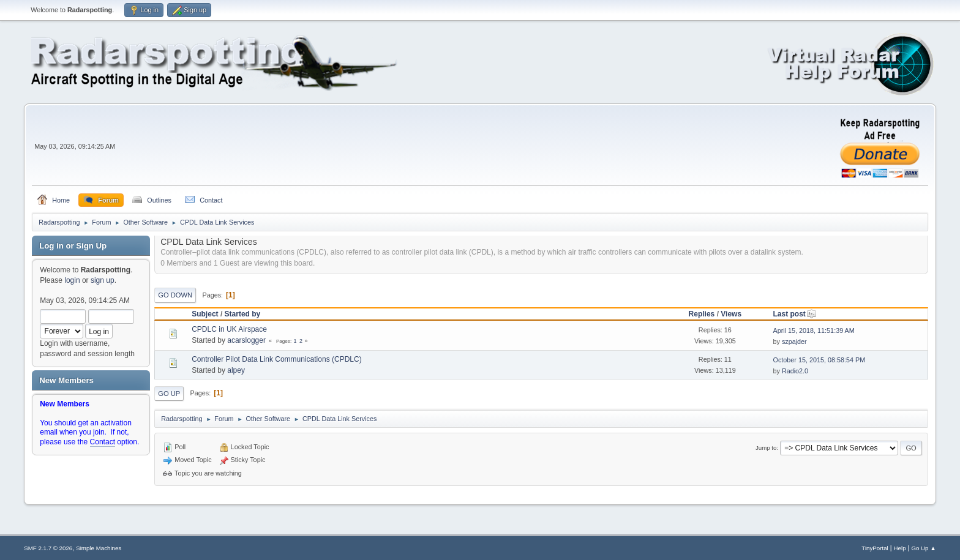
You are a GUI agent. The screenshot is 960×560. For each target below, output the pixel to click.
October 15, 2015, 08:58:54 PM (819, 360)
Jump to (766, 448)
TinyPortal (875, 548)
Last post (794, 314)
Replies (702, 314)
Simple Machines (99, 548)
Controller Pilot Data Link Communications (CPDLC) (276, 359)
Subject (205, 314)
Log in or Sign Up (73, 246)
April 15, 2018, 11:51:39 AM (813, 330)
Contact (103, 442)
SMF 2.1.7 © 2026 (48, 548)
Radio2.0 (795, 371)
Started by (243, 314)
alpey (236, 370)
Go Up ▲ (923, 548)
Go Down (175, 295)
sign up (103, 280)
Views (731, 314)
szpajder (794, 342)
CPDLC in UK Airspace (229, 329)
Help (900, 548)
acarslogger (246, 340)
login (72, 280)
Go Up (169, 394)
